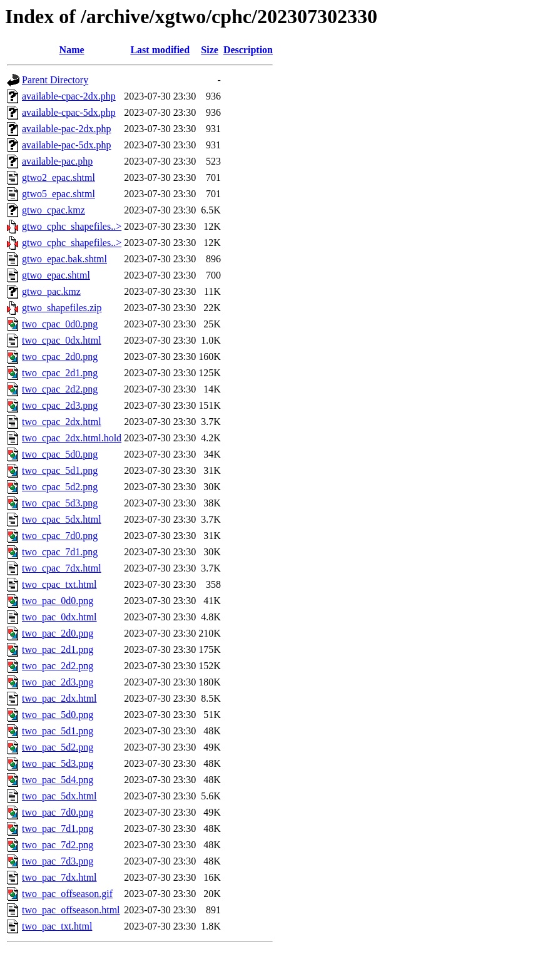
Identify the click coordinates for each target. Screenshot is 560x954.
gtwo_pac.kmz (51, 291)
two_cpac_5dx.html (62, 519)
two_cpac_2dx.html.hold (72, 438)
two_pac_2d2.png (58, 666)
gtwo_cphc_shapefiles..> (72, 226)
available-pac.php (57, 161)
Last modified (160, 50)
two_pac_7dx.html (59, 877)
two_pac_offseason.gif (67, 894)
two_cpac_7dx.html (62, 568)
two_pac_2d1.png (58, 649)
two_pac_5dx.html (59, 796)
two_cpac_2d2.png (60, 389)
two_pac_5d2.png (58, 747)
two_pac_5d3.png (58, 763)
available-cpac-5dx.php (69, 112)
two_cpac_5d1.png (60, 470)
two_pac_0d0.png (58, 601)
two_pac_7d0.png (58, 812)
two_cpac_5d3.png (60, 503)
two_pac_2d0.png (58, 633)
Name (72, 50)
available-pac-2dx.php (67, 129)
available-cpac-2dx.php (69, 96)
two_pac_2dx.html (59, 698)
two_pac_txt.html (57, 926)
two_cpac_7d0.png (60, 536)
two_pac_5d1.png (58, 731)
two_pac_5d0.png (58, 715)
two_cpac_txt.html (59, 584)
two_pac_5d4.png (58, 780)
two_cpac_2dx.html (62, 422)
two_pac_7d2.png (58, 845)
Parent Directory (55, 80)
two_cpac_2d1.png (60, 373)
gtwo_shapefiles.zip (62, 308)
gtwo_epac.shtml (56, 275)
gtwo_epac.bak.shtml (64, 259)
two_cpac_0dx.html (62, 340)
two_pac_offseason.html (71, 910)
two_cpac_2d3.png (60, 405)
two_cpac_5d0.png (60, 454)
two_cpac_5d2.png (60, 487)
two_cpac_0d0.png (60, 324)
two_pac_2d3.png (58, 682)
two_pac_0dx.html (59, 617)
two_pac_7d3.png (58, 861)
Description (248, 50)
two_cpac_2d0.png (60, 356)
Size (210, 50)
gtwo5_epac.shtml (59, 194)
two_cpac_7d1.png (60, 552)
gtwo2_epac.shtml (59, 177)
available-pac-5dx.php (67, 145)
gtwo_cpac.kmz (53, 210)
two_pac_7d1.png (58, 828)
